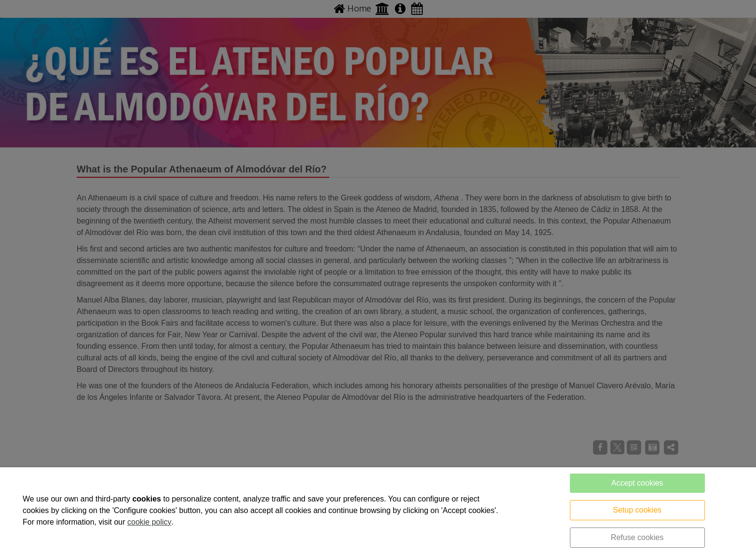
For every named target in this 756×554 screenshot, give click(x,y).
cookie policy (149, 522)
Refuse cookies (637, 537)
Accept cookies (637, 483)
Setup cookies (637, 510)
